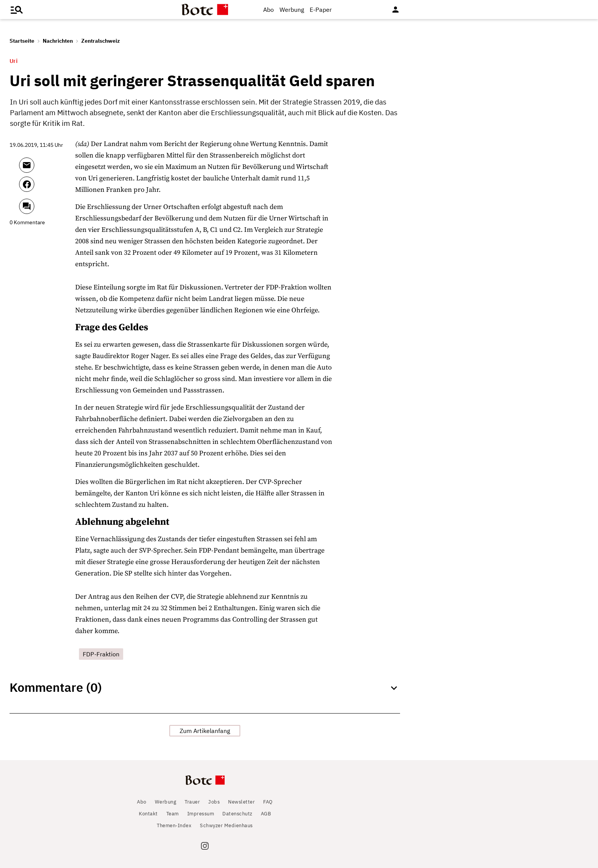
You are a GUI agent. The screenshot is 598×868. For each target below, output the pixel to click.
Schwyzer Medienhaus (226, 825)
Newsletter (241, 802)
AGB (266, 814)
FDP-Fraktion (101, 654)
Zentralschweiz (100, 41)
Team (173, 814)
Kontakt (148, 814)
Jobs (214, 802)
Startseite (22, 41)
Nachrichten (58, 41)
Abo (268, 10)
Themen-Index (174, 825)
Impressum (201, 814)
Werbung (292, 10)
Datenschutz (237, 814)
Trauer (192, 802)
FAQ (268, 802)
